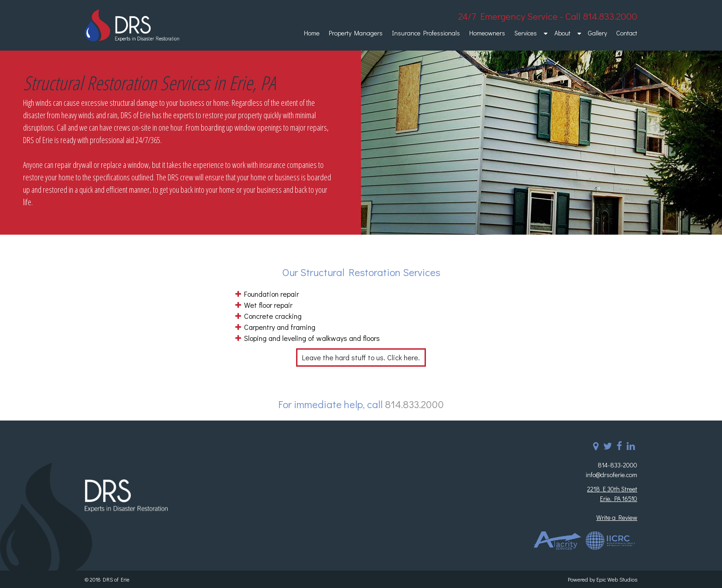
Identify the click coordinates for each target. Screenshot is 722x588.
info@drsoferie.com (611, 475)
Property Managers (356, 33)
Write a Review (617, 517)
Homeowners (487, 33)
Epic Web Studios (617, 579)
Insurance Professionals (426, 33)
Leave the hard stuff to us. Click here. (361, 357)
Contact (627, 33)
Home (312, 33)
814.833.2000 (414, 404)
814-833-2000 (617, 465)
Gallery (597, 33)
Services (526, 33)
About (562, 33)
